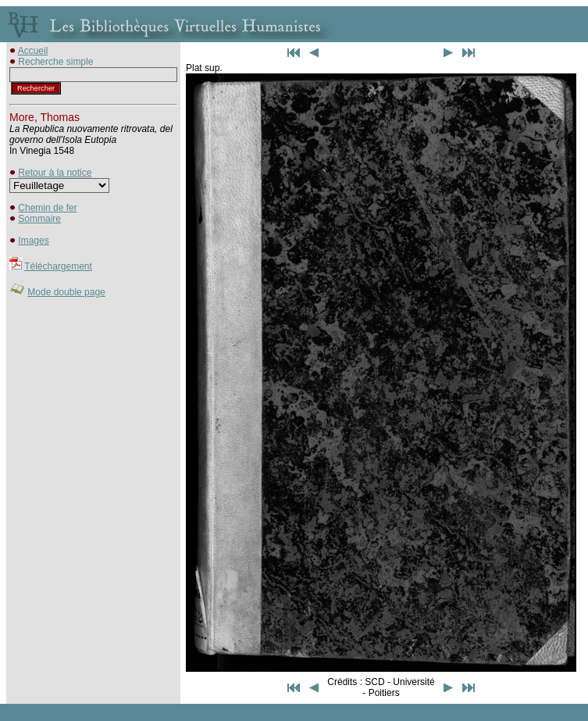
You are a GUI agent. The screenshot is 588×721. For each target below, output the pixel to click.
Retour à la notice (55, 173)
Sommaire (39, 219)
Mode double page (66, 292)
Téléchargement (58, 266)
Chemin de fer (47, 208)
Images (33, 241)
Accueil (33, 51)
